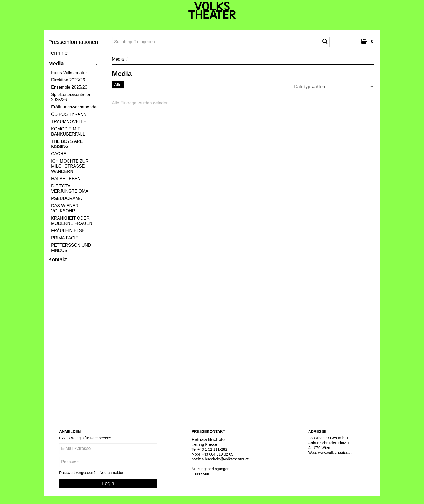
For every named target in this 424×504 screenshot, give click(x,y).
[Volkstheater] (212, 10)
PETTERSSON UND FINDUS (71, 248)
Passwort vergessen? (78, 473)
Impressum (201, 474)
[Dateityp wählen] (333, 87)
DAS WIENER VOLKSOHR (65, 208)
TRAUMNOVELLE (69, 122)
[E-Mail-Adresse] (108, 449)
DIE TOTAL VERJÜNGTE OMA (70, 189)
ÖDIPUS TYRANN (69, 114)
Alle (118, 85)
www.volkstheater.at (335, 453)
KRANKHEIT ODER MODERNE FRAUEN (72, 221)
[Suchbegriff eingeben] (221, 42)
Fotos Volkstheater (69, 73)
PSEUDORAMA (67, 198)
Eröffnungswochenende (74, 107)
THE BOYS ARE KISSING (67, 144)
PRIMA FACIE (65, 238)
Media (73, 64)
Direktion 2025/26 (68, 80)
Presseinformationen (73, 42)
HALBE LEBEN (66, 179)
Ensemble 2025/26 (69, 87)
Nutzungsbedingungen (210, 469)
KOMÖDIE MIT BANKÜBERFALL (68, 131)
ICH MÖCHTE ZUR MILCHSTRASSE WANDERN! (70, 166)
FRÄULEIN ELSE (68, 231)
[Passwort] (108, 462)
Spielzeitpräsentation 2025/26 (71, 97)
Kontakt (58, 259)
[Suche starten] (325, 42)
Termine (58, 53)
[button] (367, 41)
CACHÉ (59, 154)
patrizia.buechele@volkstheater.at (220, 459)
